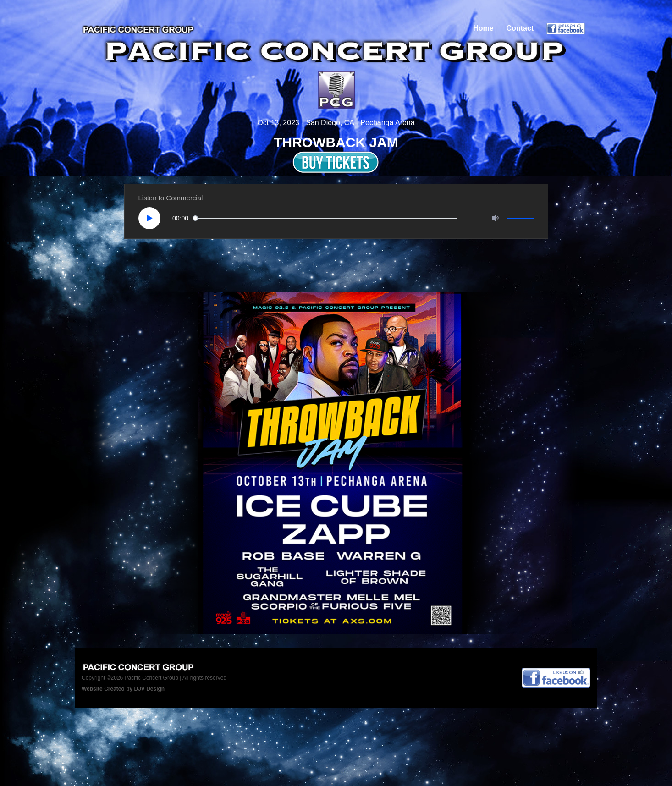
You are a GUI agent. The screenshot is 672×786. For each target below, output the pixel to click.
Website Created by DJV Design (123, 689)
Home (483, 28)
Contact (520, 28)
